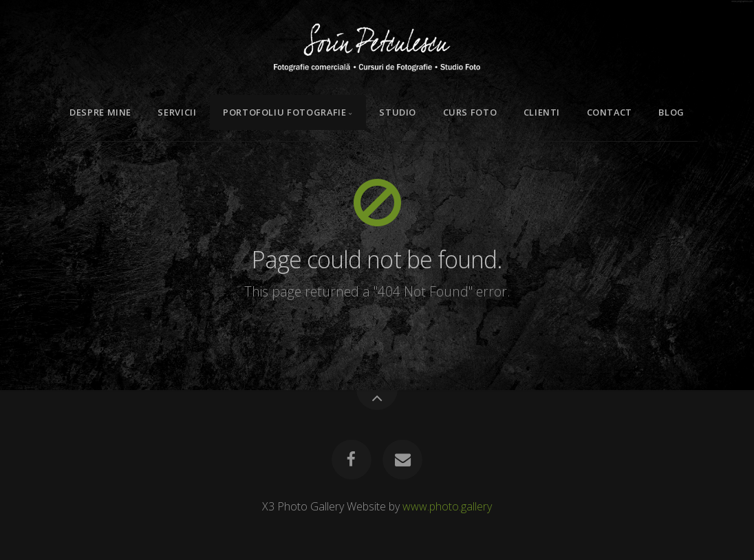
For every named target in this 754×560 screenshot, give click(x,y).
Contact (610, 112)
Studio (398, 112)
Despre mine (100, 112)
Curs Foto (470, 112)
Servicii (177, 112)
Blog (671, 112)
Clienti (542, 112)
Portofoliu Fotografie (284, 112)
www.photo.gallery (447, 506)
